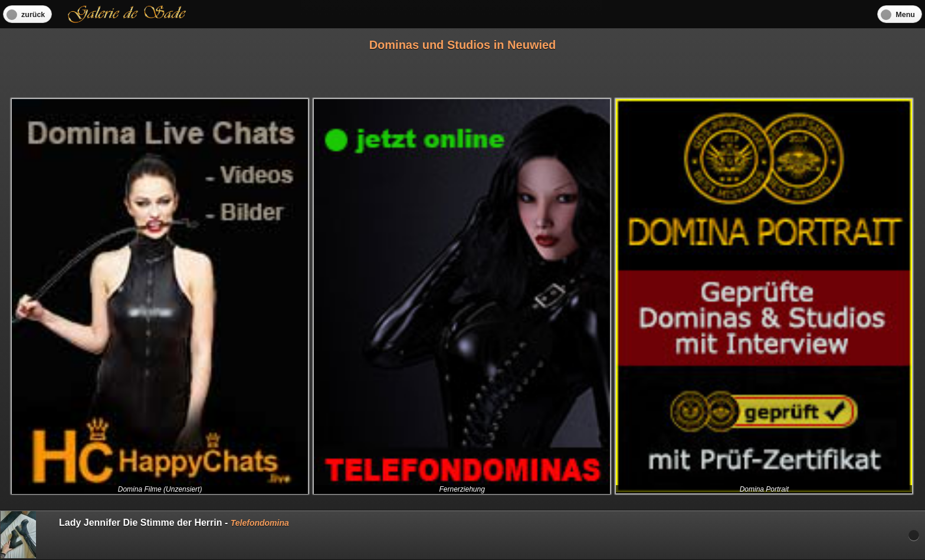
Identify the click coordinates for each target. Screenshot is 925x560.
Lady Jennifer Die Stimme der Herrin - (145, 535)
